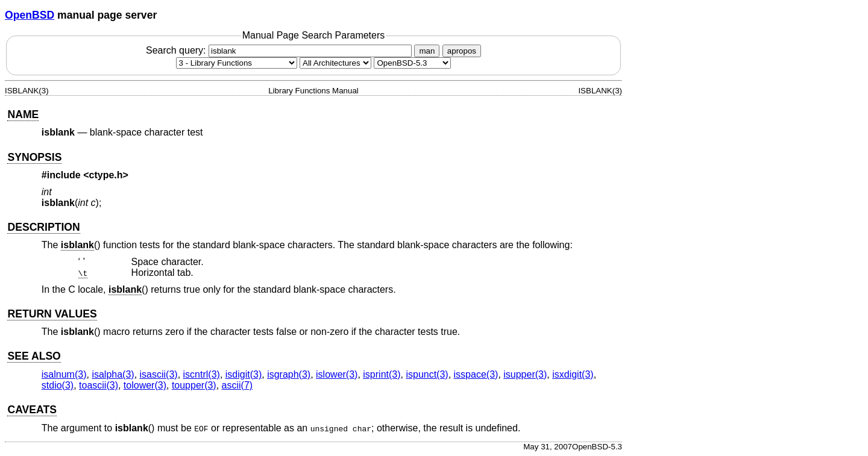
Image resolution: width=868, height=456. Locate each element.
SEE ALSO (34, 356)
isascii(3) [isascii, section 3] (159, 374)
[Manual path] (412, 63)
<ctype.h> (106, 175)
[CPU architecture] (335, 63)
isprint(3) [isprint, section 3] (382, 374)
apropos (462, 51)
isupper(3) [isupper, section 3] (525, 374)
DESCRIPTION (43, 227)
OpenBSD (30, 15)
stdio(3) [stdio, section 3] (58, 385)
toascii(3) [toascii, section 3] (99, 385)
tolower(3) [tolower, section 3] (145, 385)
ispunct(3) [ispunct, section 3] (427, 374)
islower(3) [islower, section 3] (337, 374)
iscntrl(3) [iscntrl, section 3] (202, 374)
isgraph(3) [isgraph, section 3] (289, 374)
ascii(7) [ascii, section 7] (237, 385)
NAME (23, 114)
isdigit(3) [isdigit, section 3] (244, 374)
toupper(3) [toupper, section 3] (194, 385)
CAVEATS (32, 410)
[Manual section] (237, 63)
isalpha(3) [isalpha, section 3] (113, 374)
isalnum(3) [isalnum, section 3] (64, 374)
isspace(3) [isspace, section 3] (476, 374)
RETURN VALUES (52, 314)
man (427, 51)
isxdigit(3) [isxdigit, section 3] (573, 374)
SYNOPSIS (34, 157)
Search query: (280, 50)
